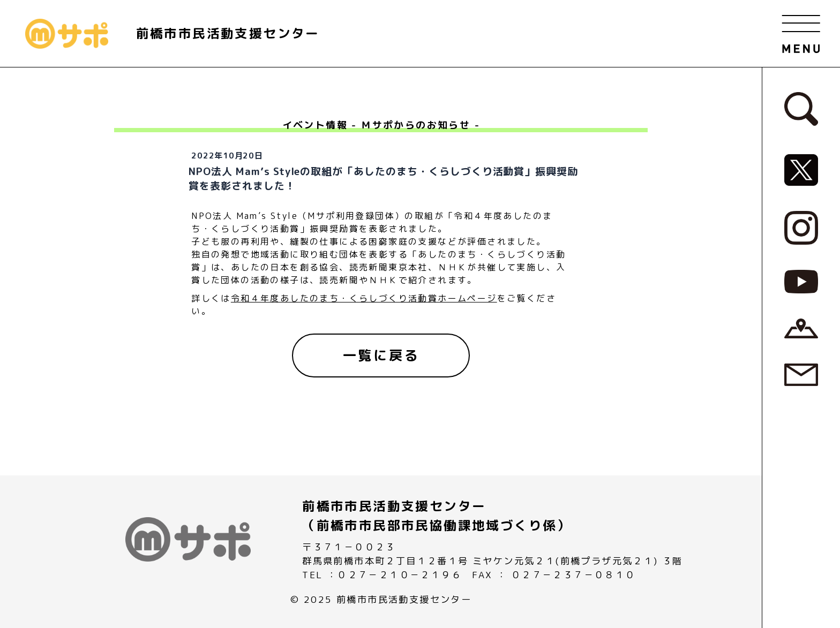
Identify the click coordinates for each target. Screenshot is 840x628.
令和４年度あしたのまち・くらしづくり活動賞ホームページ (364, 298)
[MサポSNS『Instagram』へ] (801, 227)
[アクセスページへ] (801, 328)
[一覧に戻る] (381, 355)
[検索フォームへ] (801, 108)
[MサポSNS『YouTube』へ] (801, 281)
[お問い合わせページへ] (801, 374)
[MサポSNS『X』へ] (801, 169)
